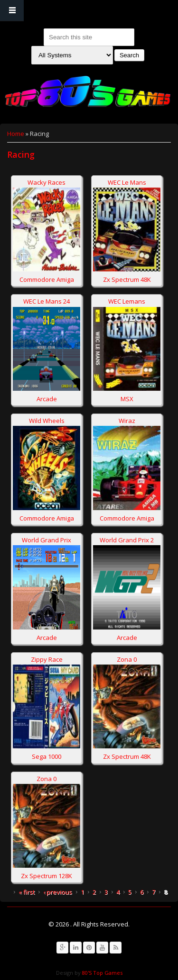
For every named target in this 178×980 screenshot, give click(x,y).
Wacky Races (47, 182)
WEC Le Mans (127, 182)
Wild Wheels (47, 421)
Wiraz (127, 421)
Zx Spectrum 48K (127, 279)
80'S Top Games (102, 973)
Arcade (47, 399)
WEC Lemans (127, 301)
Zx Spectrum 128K (47, 876)
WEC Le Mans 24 (47, 301)
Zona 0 (127, 659)
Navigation (12, 11)
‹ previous (58, 892)
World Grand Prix (47, 540)
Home (16, 134)
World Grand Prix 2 (127, 540)
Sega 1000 (47, 756)
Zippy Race (47, 659)
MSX (127, 399)
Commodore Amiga (47, 279)
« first (27, 892)
